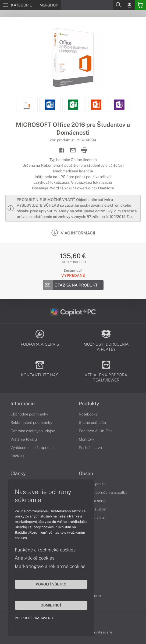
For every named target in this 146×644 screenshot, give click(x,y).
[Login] (129, 5)
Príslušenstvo (90, 448)
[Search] (118, 5)
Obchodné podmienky (29, 414)
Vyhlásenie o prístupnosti (32, 448)
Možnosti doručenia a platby (103, 492)
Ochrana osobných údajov (33, 431)
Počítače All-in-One (96, 431)
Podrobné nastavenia (34, 618)
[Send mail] (73, 150)
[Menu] (18, 5)
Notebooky (88, 414)
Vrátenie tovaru (24, 439)
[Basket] (140, 5)
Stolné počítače (92, 422)
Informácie (23, 404)
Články (18, 473)
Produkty (89, 404)
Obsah (86, 473)
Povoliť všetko (51, 584)
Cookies (17, 456)
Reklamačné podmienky (31, 422)
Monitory (86, 439)
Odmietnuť (51, 605)
